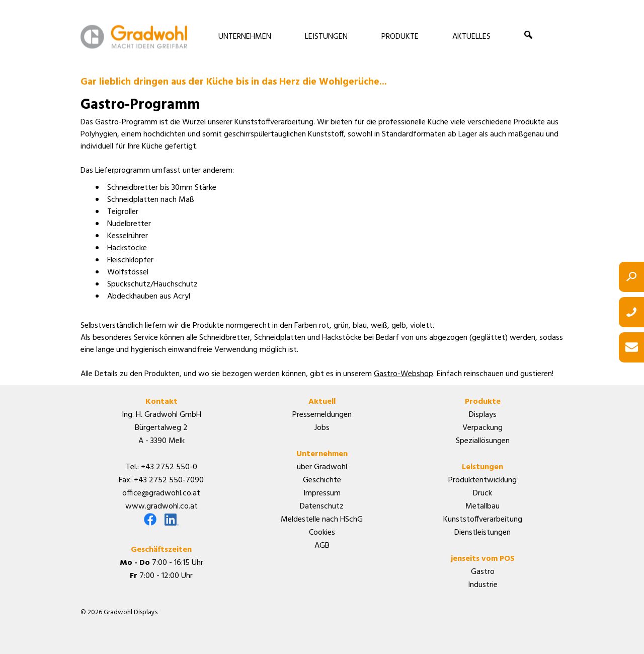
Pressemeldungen (322, 415)
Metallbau (482, 506)
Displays (483, 415)
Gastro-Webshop (404, 374)
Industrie (483, 585)
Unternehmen (322, 454)
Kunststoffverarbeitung (483, 520)
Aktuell (322, 402)
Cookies (322, 533)
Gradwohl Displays (134, 37)
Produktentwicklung (482, 480)
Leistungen (482, 467)
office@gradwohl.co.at (161, 493)
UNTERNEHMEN (245, 37)
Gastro (483, 572)
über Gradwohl (322, 467)
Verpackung (482, 428)
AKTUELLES (471, 37)
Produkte (483, 402)
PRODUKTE (400, 37)
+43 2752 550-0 (169, 467)
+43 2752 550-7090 (169, 480)
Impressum (322, 493)
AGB (322, 546)
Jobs (322, 428)
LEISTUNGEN (326, 37)
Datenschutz (322, 506)
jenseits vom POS (483, 559)
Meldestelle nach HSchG (322, 520)
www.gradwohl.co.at (162, 506)
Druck (482, 493)
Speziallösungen (483, 441)
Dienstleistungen (482, 533)
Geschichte (322, 480)
